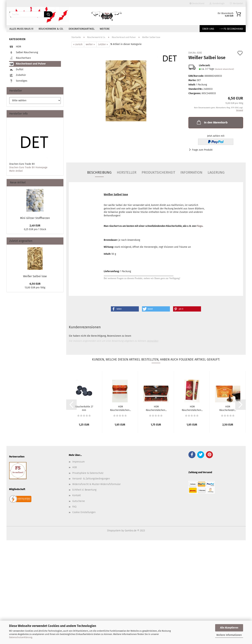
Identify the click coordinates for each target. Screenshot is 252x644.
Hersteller (127, 172)
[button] (125, 309)
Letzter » (103, 44)
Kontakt (77, 495)
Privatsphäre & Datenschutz (88, 473)
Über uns (208, 29)
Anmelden (153, 341)
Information (191, 172)
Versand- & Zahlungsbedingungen (91, 479)
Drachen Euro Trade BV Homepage (28, 167)
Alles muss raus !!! (21, 29)
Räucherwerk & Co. (51, 29)
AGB (74, 467)
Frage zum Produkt (202, 150)
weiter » (90, 44)
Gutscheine (79, 501)
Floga (200, 226)
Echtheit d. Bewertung (84, 490)
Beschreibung (99, 172)
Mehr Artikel (16, 171)
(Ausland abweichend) (224, 69)
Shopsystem (114, 531)
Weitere (105, 29)
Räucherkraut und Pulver (27, 64)
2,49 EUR (35, 226)
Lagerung (216, 172)
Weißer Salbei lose (35, 276)
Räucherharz (20, 58)
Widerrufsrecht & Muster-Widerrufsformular (96, 484)
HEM (15, 47)
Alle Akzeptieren (229, 628)
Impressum (78, 462)
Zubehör (18, 75)
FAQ (74, 507)
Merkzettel (236, 3)
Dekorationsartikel (82, 29)
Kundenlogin (217, 3)
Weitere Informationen (229, 635)
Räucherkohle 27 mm (84, 408)
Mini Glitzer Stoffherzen (35, 218)
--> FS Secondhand (231, 29)
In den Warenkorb (212, 122)
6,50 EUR (35, 284)
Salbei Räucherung (24, 53)
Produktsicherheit (158, 172)
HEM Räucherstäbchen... (120, 408)
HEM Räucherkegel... (228, 408)
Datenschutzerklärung (21, 637)
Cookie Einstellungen (84, 512)
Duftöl (16, 70)
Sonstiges (18, 81)
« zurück (78, 44)
